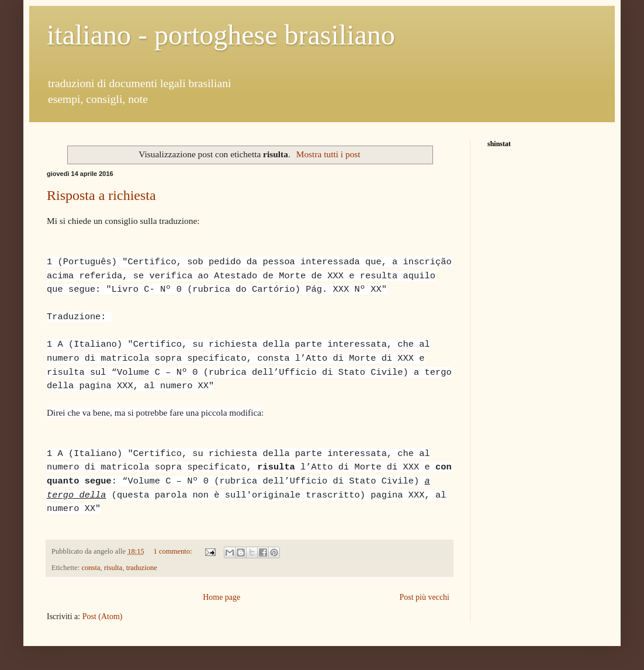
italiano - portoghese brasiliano (221, 35)
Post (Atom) (103, 617)
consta (91, 568)
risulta (113, 568)
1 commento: (174, 551)
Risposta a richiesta (101, 195)
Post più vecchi (424, 597)
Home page (221, 597)
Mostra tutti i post (328, 154)
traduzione (142, 568)
